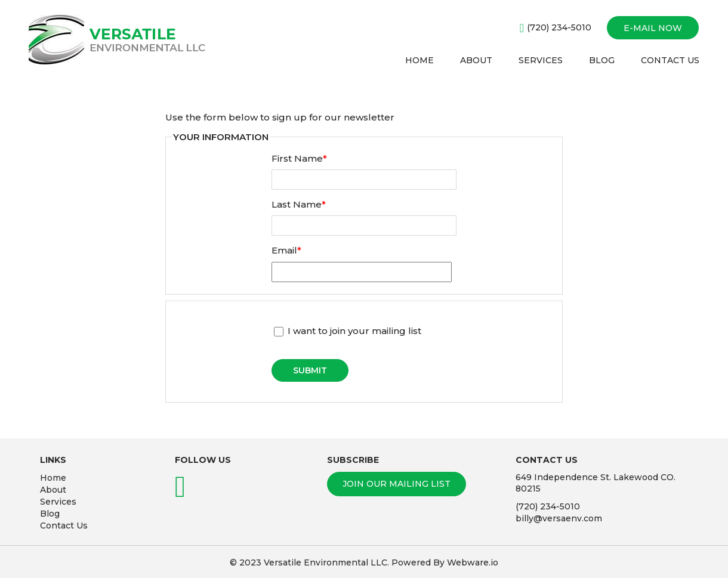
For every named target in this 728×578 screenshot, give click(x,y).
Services (58, 502)
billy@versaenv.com (559, 518)
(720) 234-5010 (559, 27)
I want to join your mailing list (348, 331)
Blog (50, 514)
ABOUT (476, 60)
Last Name (299, 204)
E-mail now (653, 28)
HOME (419, 60)
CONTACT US (670, 60)
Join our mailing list (397, 484)
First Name (299, 158)
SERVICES (541, 60)
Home (53, 478)
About (53, 490)
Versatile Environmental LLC (326, 562)
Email (286, 250)
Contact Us (64, 526)
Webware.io (473, 562)
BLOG (602, 60)
